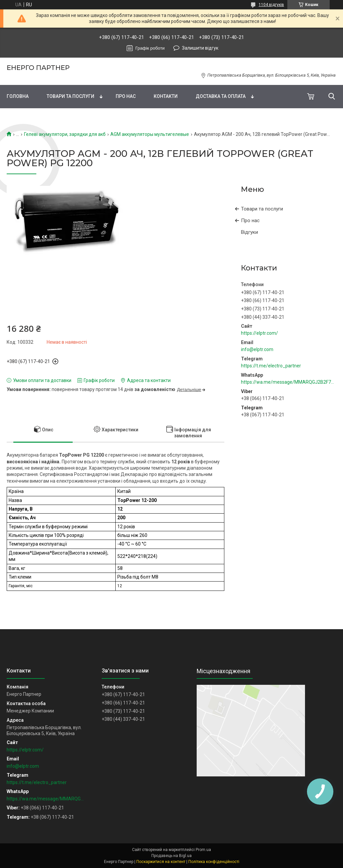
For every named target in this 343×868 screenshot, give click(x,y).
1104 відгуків (271, 5)
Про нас (126, 96)
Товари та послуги (70, 96)
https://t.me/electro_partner (271, 366)
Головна (18, 96)
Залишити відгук (200, 48)
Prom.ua (203, 850)
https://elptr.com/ (259, 333)
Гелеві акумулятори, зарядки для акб (65, 134)
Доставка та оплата (221, 96)
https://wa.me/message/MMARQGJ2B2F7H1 (289, 382)
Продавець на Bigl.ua (171, 856)
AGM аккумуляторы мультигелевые (150, 134)
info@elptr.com (257, 349)
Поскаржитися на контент (161, 862)
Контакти (166, 96)
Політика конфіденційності (214, 862)
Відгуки (249, 232)
